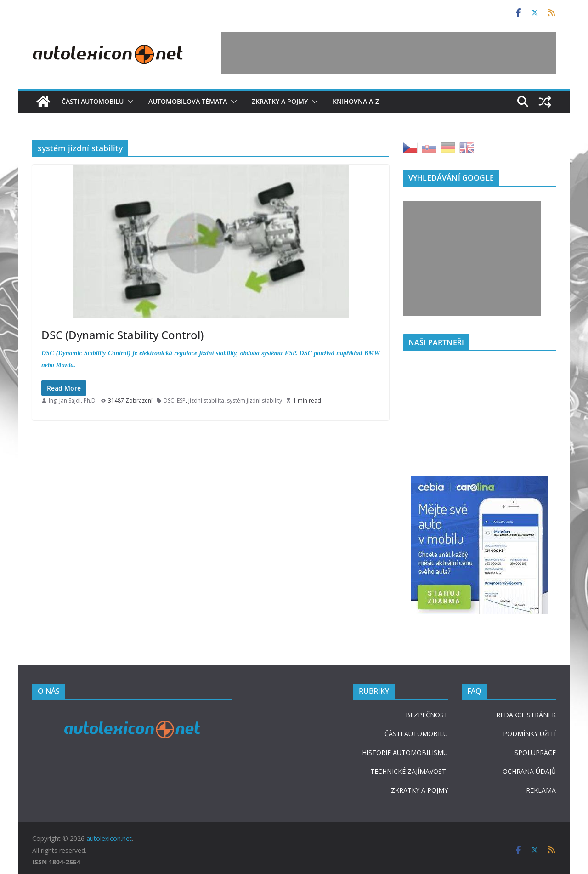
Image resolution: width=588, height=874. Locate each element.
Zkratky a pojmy (280, 101)
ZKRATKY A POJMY (419, 790)
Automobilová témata (188, 101)
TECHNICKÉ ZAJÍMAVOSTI (409, 771)
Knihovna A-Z (356, 101)
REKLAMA (541, 790)
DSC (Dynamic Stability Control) (122, 335)
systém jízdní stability (254, 400)
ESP (181, 400)
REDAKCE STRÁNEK (526, 715)
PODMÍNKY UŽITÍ (529, 734)
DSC (169, 400)
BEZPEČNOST (427, 715)
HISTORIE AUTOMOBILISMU (405, 752)
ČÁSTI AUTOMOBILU (416, 734)
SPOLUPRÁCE (535, 752)
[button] (129, 102)
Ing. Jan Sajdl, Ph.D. (73, 400)
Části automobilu (93, 101)
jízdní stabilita (206, 400)
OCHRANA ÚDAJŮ (529, 771)
